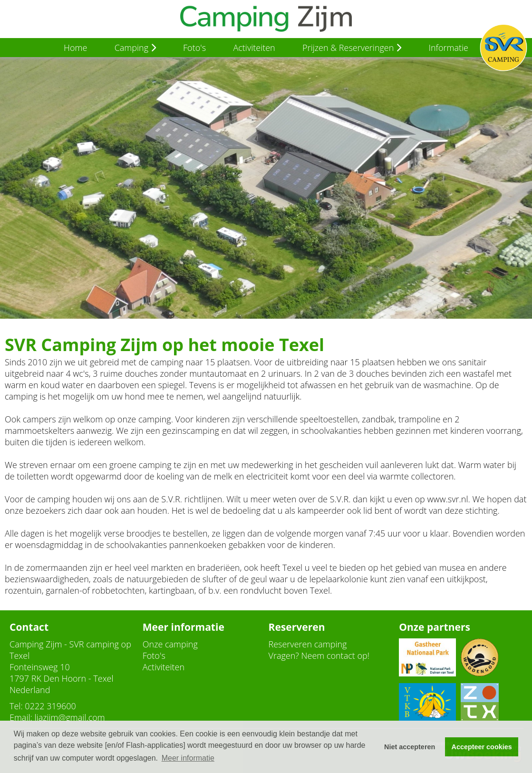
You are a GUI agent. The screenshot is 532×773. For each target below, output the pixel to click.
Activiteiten (254, 48)
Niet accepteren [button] (410, 747)
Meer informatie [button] (188, 758)
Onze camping (170, 644)
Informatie (448, 48)
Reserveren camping (308, 644)
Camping (135, 48)
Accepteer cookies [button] (482, 747)
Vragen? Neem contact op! (319, 656)
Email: (21, 717)
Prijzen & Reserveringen (352, 48)
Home (75, 48)
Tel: (16, 706)
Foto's (194, 48)
